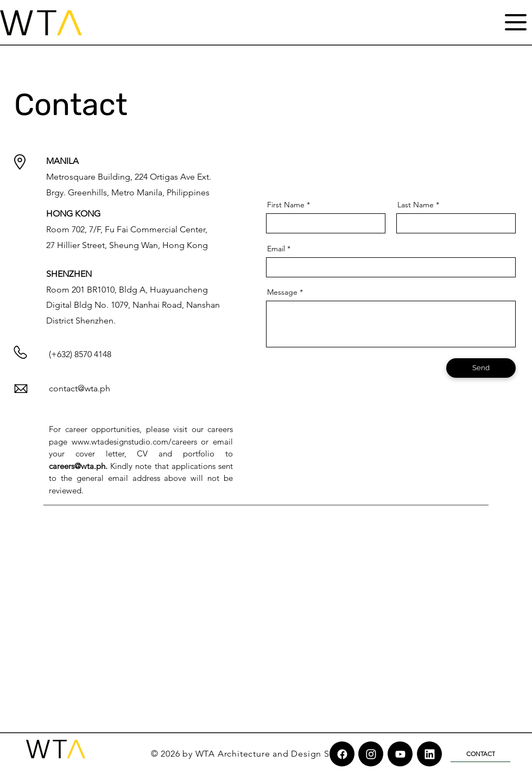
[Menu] (515, 22)
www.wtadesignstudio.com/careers (134, 442)
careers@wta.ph (77, 466)
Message (282, 292)
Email (276, 249)
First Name (286, 205)
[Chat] (342, 754)
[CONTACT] (480, 754)
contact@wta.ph (80, 388)
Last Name (416, 205)
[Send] (481, 368)
